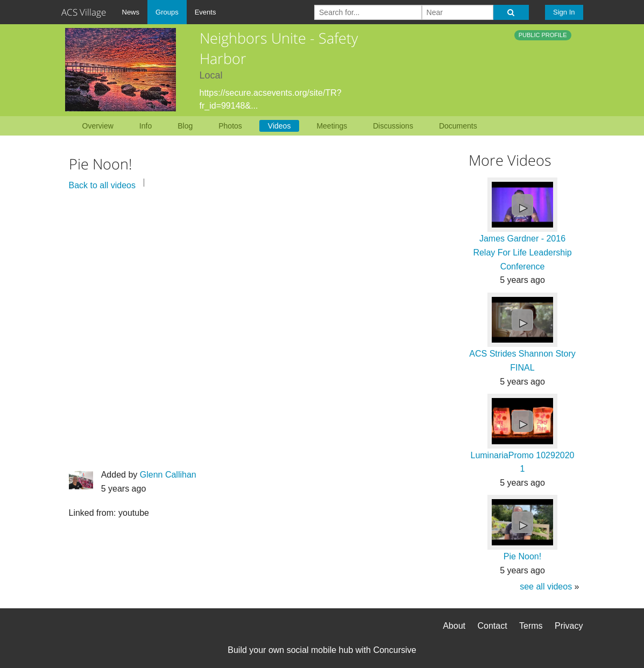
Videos (279, 126)
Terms (531, 626)
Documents (458, 126)
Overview (98, 126)
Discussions (393, 126)
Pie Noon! (522, 556)
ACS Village (84, 12)
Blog (185, 126)
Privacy (569, 626)
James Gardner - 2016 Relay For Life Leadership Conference (522, 252)
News (131, 12)
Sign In (564, 12)
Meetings (332, 126)
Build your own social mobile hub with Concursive (322, 650)
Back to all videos (102, 185)
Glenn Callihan (168, 475)
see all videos (546, 587)
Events (206, 12)
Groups (167, 12)
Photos (230, 126)
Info (146, 126)
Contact (492, 626)
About (454, 626)
